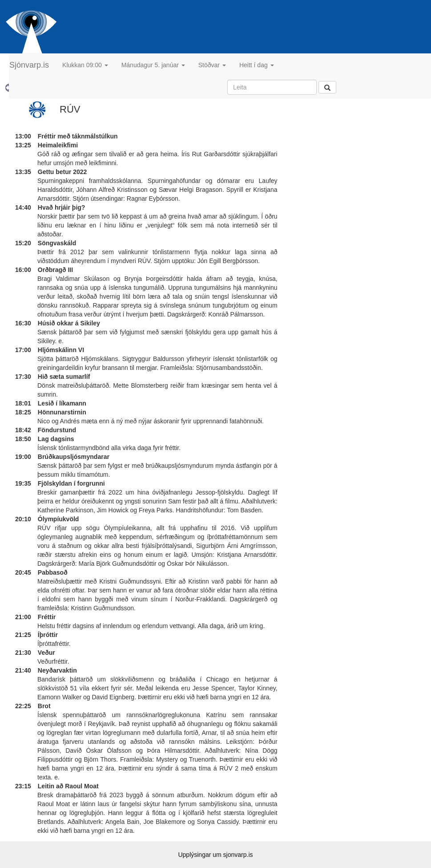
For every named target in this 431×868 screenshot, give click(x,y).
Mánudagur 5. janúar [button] (153, 65)
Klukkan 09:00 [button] (85, 65)
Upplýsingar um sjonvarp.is (215, 855)
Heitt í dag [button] (257, 65)
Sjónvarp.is (29, 65)
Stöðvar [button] (212, 65)
